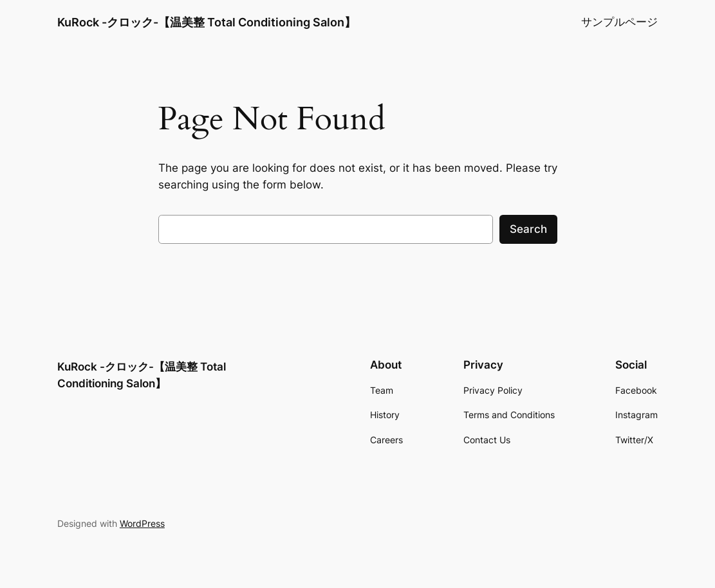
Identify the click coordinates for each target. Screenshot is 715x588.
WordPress (142, 523)
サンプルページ (619, 22)
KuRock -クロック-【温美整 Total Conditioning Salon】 (207, 22)
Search (528, 229)
